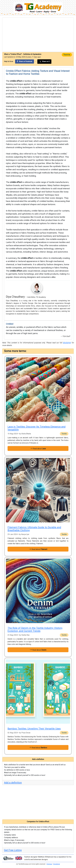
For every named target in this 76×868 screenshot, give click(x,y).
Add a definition (13, 783)
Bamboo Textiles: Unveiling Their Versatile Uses (34, 729)
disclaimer (67, 343)
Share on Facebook (25, 61)
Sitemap (49, 864)
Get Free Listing (13, 850)
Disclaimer (57, 864)
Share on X (44, 62)
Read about (38, 448)
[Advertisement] (38, 35)
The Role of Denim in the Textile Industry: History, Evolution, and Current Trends (35, 629)
